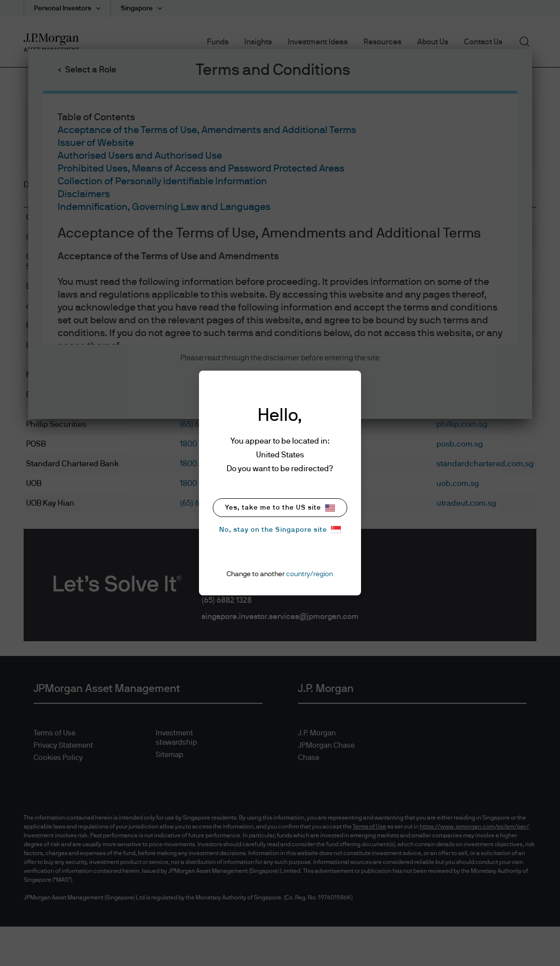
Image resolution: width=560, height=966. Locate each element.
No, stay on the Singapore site (280, 530)
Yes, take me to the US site (280, 508)
